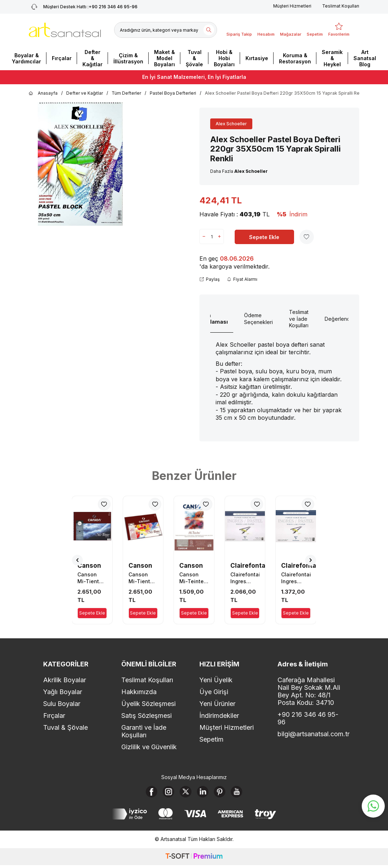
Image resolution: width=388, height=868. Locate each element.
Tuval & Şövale (194, 58)
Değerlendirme (342, 319)
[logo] (65, 30)
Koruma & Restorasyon (295, 58)
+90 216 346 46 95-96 (308, 718)
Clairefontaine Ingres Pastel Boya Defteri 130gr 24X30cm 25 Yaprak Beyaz (296, 578)
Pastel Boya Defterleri (173, 93)
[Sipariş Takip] (239, 30)
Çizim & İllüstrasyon (128, 58)
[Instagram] (164, 793)
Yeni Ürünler (217, 704)
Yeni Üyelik (216, 680)
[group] (80, 164)
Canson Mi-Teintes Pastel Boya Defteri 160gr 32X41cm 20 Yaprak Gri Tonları (193, 578)
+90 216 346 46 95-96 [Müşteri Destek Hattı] (83, 7)
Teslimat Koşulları (341, 6)
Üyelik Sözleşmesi (148, 704)
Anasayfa (43, 93)
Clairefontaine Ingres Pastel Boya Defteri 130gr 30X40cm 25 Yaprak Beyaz (245, 578)
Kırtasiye (257, 58)
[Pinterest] (224, 793)
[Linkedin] (204, 793)
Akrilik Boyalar (65, 680)
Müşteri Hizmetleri (292, 6)
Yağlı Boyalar (63, 692)
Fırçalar (62, 58)
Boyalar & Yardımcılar (26, 58)
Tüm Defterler (126, 93)
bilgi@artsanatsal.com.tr (311, 734)
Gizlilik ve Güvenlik (149, 747)
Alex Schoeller (231, 124)
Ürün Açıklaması (213, 319)
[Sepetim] (315, 30)
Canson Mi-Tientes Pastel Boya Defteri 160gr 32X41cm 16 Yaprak (143, 578)
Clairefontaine (253, 566)
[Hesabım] (266, 30)
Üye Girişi (214, 692)
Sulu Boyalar (62, 704)
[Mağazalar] (291, 30)
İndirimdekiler (219, 716)
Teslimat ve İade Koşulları (299, 319)
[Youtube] (244, 793)
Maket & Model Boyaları (164, 58)
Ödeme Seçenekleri (258, 319)
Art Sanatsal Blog (365, 58)
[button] (77, 560)
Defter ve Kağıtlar (85, 93)
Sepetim (211, 739)
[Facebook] (145, 793)
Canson (89, 566)
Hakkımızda (139, 692)
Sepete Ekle (264, 237)
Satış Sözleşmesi (146, 716)
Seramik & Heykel (332, 58)
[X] (184, 793)
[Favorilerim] (339, 30)
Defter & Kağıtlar (93, 58)
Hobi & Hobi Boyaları (224, 58)
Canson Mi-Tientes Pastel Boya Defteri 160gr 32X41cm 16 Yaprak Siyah (92, 578)
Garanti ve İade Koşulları (144, 731)
